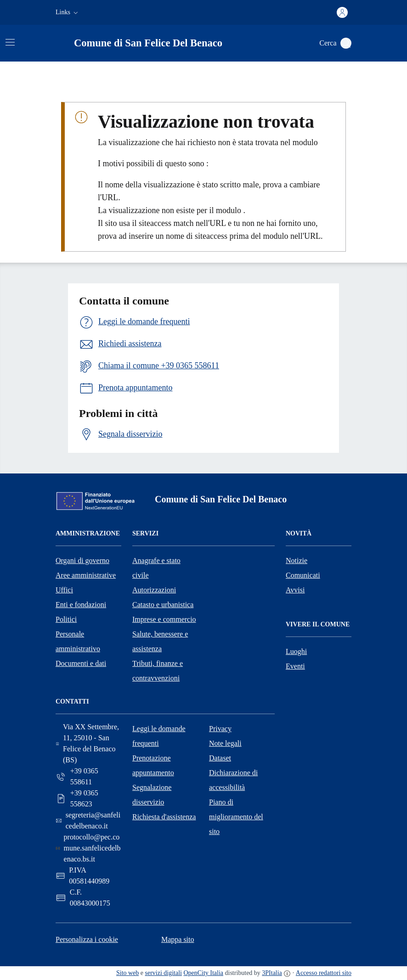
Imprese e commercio (164, 619)
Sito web (127, 973)
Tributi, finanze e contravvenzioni (158, 671)
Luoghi (296, 651)
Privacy (220, 729)
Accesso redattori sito (324, 973)
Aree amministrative (86, 575)
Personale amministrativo (78, 641)
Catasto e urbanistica (163, 605)
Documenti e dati (81, 663)
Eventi (295, 666)
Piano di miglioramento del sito (236, 817)
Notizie (297, 560)
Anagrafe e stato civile (156, 568)
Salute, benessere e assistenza (160, 641)
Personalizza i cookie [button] (87, 939)
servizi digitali (164, 973)
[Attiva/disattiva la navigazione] (10, 42)
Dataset (220, 758)
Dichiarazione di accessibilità (233, 780)
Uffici (64, 590)
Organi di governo (82, 560)
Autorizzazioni (154, 590)
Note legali (225, 743)
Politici (66, 619)
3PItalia (272, 973)
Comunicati (303, 575)
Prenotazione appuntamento (153, 765)
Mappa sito (178, 939)
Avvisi (295, 590)
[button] (68, 12)
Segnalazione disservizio (152, 795)
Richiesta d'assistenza (164, 817)
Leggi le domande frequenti (159, 736)
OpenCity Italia (203, 973)
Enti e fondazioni (81, 605)
